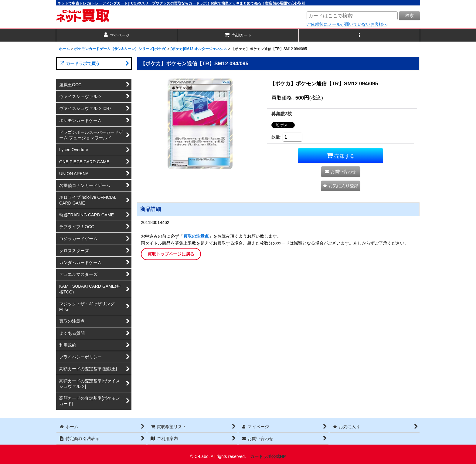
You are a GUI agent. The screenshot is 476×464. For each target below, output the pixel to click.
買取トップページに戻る (171, 254)
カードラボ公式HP (268, 456)
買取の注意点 (196, 236)
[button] (359, 35)
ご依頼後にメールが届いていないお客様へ (347, 24)
